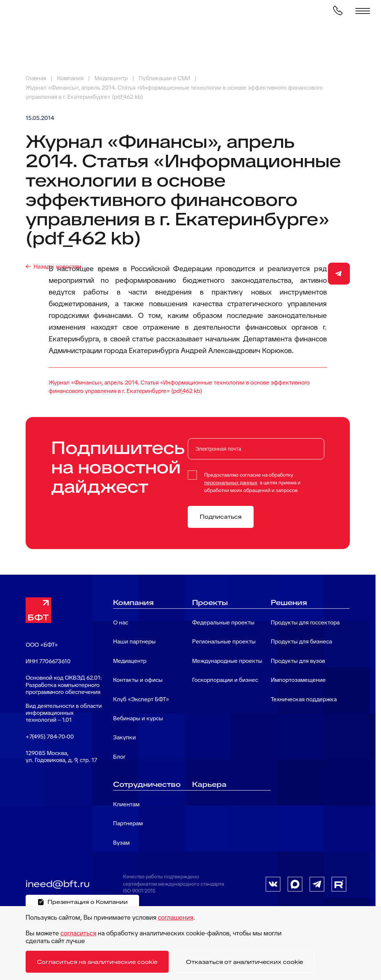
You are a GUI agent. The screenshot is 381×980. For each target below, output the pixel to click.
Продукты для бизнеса (301, 641)
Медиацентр (130, 661)
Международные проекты (227, 661)
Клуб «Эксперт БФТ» (141, 699)
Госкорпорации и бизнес (225, 680)
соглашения (175, 917)
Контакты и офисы (138, 680)
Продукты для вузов (298, 661)
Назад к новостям (57, 266)
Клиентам (126, 804)
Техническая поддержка (304, 699)
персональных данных (231, 483)
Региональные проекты (224, 641)
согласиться (78, 933)
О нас (121, 622)
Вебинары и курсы (138, 718)
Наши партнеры (134, 641)
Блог (119, 757)
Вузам (121, 843)
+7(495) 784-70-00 (50, 737)
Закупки (124, 737)
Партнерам (128, 823)
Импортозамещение (298, 680)
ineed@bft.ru (58, 884)
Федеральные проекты (223, 622)
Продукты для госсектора (305, 622)
